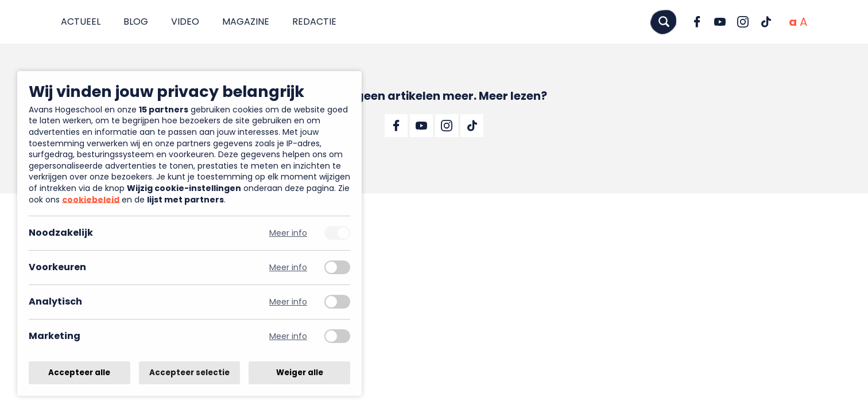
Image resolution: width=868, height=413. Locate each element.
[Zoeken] (664, 22)
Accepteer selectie (189, 373)
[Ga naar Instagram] (743, 22)
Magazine (246, 22)
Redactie (314, 22)
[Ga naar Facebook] (697, 22)
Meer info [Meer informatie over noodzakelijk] (288, 233)
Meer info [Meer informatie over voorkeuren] (288, 268)
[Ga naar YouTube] (720, 22)
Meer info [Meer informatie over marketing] (288, 336)
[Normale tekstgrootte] (793, 22)
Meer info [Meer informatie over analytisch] (288, 302)
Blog (136, 22)
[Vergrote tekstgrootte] (803, 22)
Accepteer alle (79, 373)
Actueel (81, 22)
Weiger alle (300, 373)
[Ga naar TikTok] (766, 22)
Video (185, 22)
